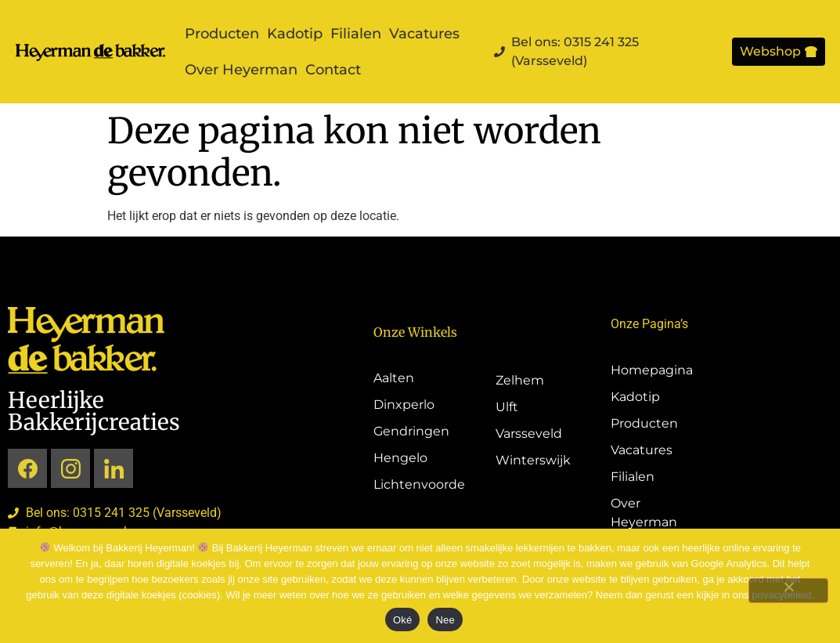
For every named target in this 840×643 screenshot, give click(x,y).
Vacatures (424, 34)
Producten (222, 34)
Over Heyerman (241, 70)
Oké (403, 620)
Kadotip (295, 34)
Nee (445, 620)
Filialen (356, 34)
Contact (333, 70)
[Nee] (788, 591)
